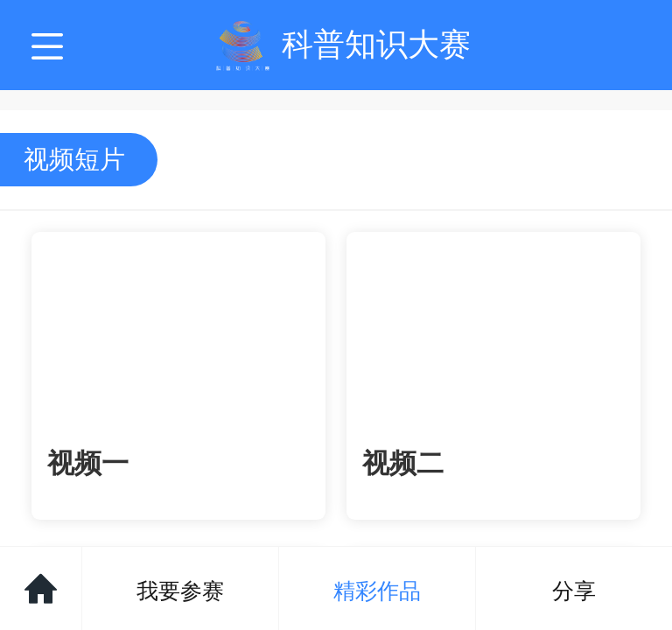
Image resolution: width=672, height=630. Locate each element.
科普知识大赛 (376, 44)
